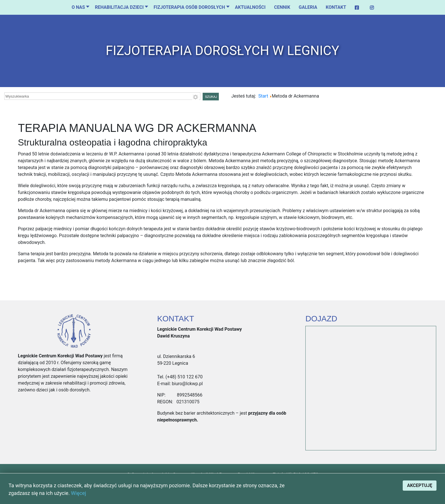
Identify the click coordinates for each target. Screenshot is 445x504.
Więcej (78, 493)
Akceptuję (420, 485)
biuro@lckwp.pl (187, 384)
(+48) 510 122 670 (183, 377)
